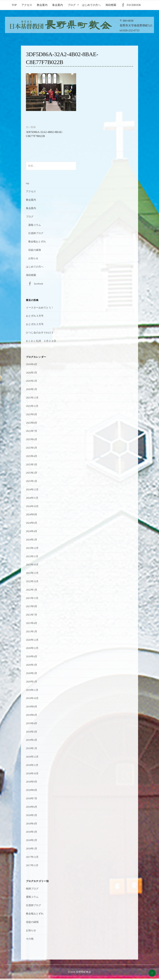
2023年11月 (32, 556)
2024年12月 (32, 489)
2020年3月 (32, 665)
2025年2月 (32, 473)
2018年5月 (32, 815)
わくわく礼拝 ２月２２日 (41, 341)
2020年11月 (32, 648)
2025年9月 (32, 414)
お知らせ (33, 258)
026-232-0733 (131, 30)
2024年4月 (32, 531)
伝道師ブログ (36, 233)
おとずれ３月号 (35, 316)
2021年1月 (32, 631)
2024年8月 (32, 514)
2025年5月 (32, 448)
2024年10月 (32, 506)
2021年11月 (32, 598)
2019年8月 (32, 707)
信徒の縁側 (35, 250)
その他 (30, 939)
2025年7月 (32, 431)
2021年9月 (32, 606)
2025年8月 (32, 423)
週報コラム (35, 225)
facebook (134, 5)
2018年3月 (32, 832)
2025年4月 (32, 456)
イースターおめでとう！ (40, 308)
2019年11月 (32, 690)
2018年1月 (32, 849)
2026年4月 (32, 364)
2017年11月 (32, 865)
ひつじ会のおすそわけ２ (40, 333)
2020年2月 (32, 673)
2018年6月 (32, 807)
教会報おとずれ (37, 242)
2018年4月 (32, 824)
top (14, 5)
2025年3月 (32, 465)
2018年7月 (32, 798)
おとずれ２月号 (35, 324)
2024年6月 (32, 523)
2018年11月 (32, 765)
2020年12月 (32, 640)
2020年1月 (32, 682)
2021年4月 (32, 623)
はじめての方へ (91, 5)
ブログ (72, 5)
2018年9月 (32, 782)
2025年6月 (32, 439)
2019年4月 (32, 723)
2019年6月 (32, 715)
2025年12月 (32, 398)
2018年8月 (32, 790)
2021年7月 (32, 615)
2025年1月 (32, 481)
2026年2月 (32, 381)
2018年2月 (32, 840)
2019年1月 (32, 748)
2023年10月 (32, 565)
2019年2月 (32, 740)
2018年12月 (32, 757)
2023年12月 (32, 548)
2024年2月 (32, 540)
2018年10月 (32, 773)
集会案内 (58, 5)
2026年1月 (32, 389)
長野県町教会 (84, 972)
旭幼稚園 (111, 5)
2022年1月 (32, 590)
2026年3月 (32, 373)
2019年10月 (32, 698)
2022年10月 (32, 581)
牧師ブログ (32, 889)
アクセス (27, 5)
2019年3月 (32, 732)
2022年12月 (32, 573)
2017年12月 (32, 857)
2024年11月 (32, 498)
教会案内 (42, 5)
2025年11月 (32, 406)
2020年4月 (32, 656)
